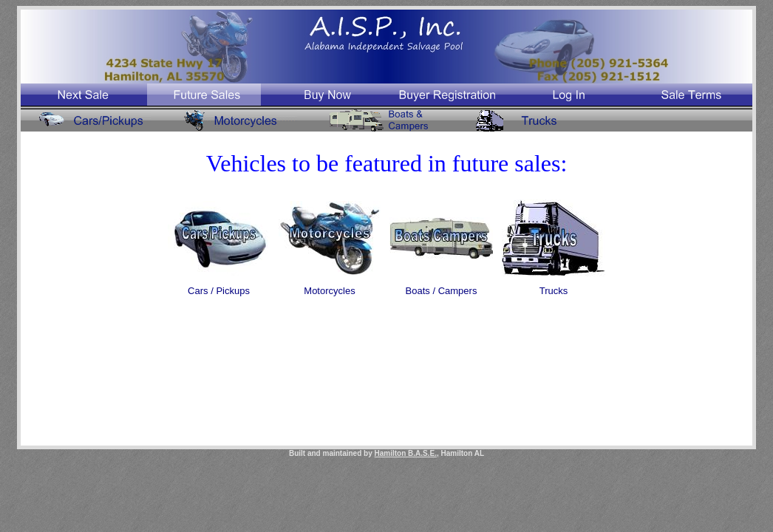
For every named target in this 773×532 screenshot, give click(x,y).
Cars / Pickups (219, 291)
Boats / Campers (442, 291)
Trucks (554, 291)
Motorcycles (329, 291)
